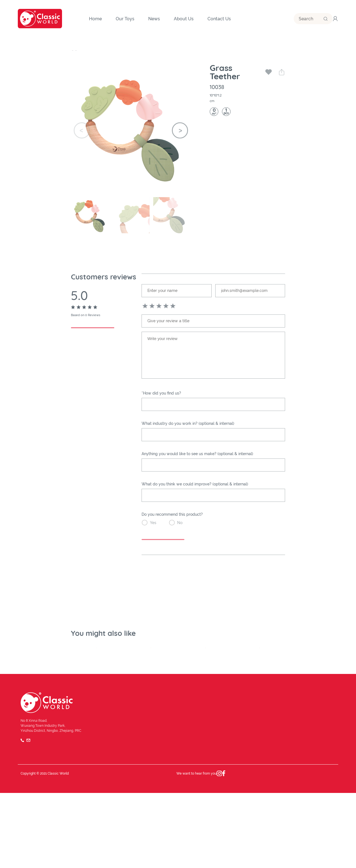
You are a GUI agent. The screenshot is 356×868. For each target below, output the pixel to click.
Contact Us (307, 787)
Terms (295, 849)
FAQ (332, 849)
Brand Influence (235, 800)
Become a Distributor (316, 800)
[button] (180, 130)
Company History (156, 800)
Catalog (304, 814)
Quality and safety (157, 814)
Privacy (314, 849)
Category (102, 50)
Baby (121, 50)
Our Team (230, 814)
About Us (149, 787)
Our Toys (80, 50)
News (226, 787)
